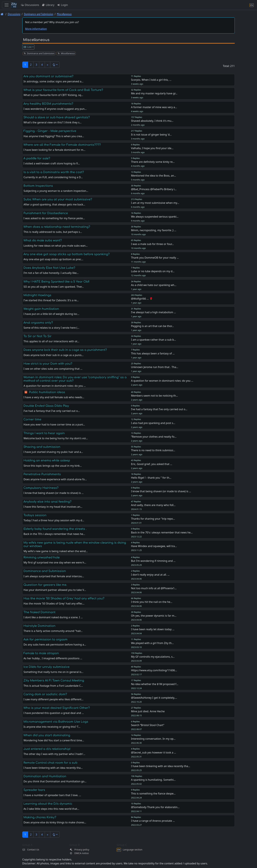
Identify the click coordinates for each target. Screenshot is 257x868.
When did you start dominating (47, 735)
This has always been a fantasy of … (153, 353)
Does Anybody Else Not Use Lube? (49, 268)
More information (36, 29)
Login (63, 5)
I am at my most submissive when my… (155, 203)
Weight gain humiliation (41, 309)
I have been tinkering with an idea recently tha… (161, 766)
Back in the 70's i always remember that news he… (162, 532)
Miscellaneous (64, 14)
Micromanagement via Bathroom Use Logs (56, 722)
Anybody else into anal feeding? (47, 502)
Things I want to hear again (44, 433)
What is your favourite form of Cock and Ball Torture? (63, 90)
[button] (55, 65)
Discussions (30, 5)
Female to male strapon (41, 653)
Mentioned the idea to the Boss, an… (153, 176)
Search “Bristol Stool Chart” (148, 725)
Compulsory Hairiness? (41, 488)
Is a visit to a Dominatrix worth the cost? (54, 172)
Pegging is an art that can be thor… (152, 326)
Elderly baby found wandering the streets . (55, 529)
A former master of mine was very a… (154, 107)
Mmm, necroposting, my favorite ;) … (154, 230)
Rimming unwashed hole (42, 557)
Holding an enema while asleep (47, 460)
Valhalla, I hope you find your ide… (152, 148)
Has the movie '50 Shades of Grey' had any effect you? (64, 598)
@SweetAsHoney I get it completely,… (154, 698)
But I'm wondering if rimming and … (153, 561)
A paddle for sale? (37, 158)
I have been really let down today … (153, 629)
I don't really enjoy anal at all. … (150, 575)
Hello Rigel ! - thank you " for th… (151, 478)
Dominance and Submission (39, 14)
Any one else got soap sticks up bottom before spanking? (67, 254)
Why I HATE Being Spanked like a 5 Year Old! (56, 282)
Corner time (32, 419)
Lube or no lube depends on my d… (153, 271)
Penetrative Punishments (42, 474)
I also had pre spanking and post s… (153, 423)
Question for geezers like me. (45, 585)
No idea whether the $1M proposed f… (155, 684)
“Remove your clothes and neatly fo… (154, 437)
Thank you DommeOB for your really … (155, 258)
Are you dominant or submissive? (48, 76)
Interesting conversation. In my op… (153, 739)
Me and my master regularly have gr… (154, 93)
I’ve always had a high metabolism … (153, 312)
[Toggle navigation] (7, 5)
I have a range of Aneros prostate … (153, 821)
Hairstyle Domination (39, 626)
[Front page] (2, 14)
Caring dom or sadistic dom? (45, 694)
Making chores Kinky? (40, 817)
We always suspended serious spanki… (155, 217)
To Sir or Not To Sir (37, 336)
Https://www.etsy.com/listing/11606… (154, 670)
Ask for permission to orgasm (45, 639)
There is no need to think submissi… (153, 450)
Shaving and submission (42, 447)
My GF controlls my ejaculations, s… (153, 657)
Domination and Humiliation (45, 776)
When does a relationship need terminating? (57, 227)
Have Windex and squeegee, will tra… (154, 546)
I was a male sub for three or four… (152, 244)
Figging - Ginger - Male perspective (50, 131)
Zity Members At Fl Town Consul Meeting (54, 680)
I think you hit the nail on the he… (152, 602)
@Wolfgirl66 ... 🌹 (142, 299)
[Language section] (252, 5)
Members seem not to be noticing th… (154, 396)
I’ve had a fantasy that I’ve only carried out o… (159, 409)
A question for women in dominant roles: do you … (162, 381)
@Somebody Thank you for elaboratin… (155, 807)
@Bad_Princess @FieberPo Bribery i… (154, 189)
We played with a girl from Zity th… (152, 643)
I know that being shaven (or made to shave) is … (161, 491)
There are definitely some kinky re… (153, 162)
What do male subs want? (43, 240)
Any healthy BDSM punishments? (48, 104)
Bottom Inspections (38, 186)
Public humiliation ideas (47, 392)
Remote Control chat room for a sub (50, 763)
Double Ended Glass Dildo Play (46, 406)
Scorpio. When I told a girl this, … (151, 80)
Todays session (35, 515)
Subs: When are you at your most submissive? (58, 199)
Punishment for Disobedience (46, 213)
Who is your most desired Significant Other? (57, 708)
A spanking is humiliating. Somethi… (153, 780)
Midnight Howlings (37, 295)
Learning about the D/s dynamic (48, 804)
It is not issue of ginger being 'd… (151, 135)
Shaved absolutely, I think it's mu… (152, 121)
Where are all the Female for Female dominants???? (62, 145)
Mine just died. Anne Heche (148, 711)
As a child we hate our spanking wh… (154, 285)
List (27, 47)
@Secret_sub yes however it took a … (153, 752)
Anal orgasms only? (38, 323)
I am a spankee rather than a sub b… (153, 340)
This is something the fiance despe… (153, 794)
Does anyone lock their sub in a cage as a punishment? (65, 350)
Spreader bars (34, 790)
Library (48, 5)
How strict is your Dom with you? (48, 364)
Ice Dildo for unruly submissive (46, 667)
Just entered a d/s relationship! (47, 749)
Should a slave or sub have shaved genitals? (57, 117)
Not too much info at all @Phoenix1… (154, 588)
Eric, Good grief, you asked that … (152, 464)
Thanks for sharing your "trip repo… (153, 519)
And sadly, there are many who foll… (153, 505)
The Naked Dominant (39, 612)
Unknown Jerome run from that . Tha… (155, 367)
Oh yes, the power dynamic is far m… (154, 616)
